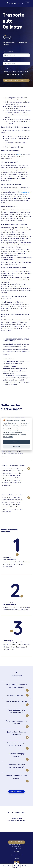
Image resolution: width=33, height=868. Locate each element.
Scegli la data (21, 74)
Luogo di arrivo (7, 60)
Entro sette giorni (20, 72)
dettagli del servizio (24, 192)
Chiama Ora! (7, 866)
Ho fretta (9, 72)
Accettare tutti (16, 442)
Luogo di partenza (8, 52)
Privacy (17, 852)
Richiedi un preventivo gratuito (16, 80)
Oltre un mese (10, 74)
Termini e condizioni (16, 855)
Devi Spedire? (26, 866)
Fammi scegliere (8, 437)
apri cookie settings (16, 842)
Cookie (17, 858)
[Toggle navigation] (28, 3)
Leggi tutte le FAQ (16, 791)
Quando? (5, 69)
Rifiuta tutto (17, 446)
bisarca (18, 154)
